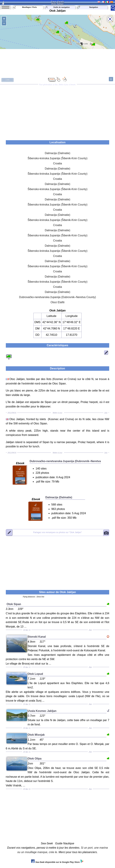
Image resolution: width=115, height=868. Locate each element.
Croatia (57, 163)
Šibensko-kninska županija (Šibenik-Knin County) (57, 158)
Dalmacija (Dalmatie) (57, 153)
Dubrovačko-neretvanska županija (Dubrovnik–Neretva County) (57, 297)
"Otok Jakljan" (58, 533)
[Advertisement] (57, 111)
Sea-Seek (57, 2)
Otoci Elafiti (58, 302)
